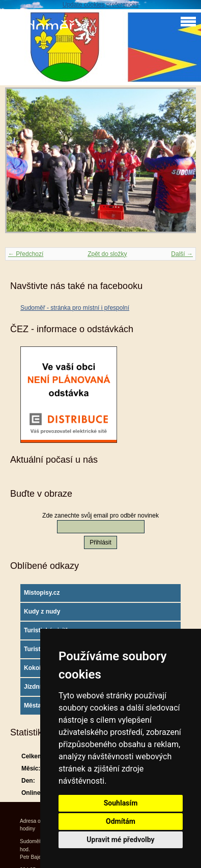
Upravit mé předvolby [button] (120, 840)
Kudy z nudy (42, 612)
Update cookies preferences (101, 5)
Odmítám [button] (121, 821)
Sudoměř (40, 27)
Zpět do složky (107, 254)
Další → (182, 254)
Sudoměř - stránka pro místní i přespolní (75, 308)
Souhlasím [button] (121, 803)
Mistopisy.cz (42, 593)
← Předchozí (26, 254)
